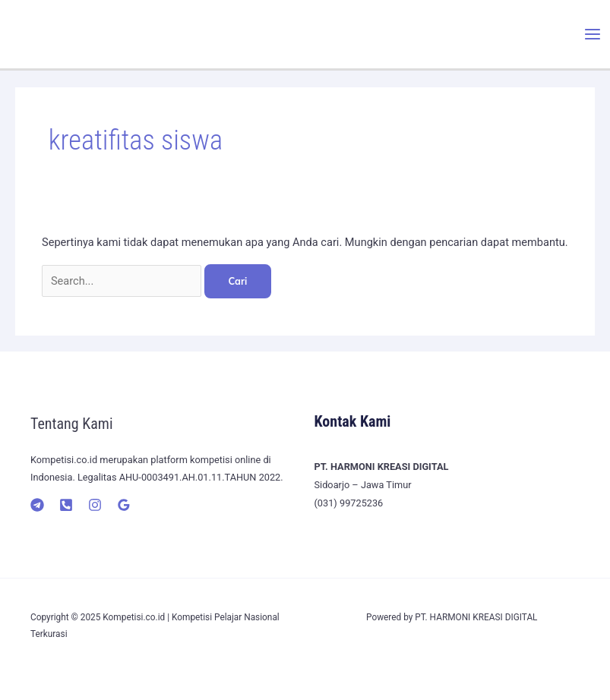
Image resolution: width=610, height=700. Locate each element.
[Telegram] (37, 505)
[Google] (124, 505)
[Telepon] (66, 505)
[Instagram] (95, 505)
